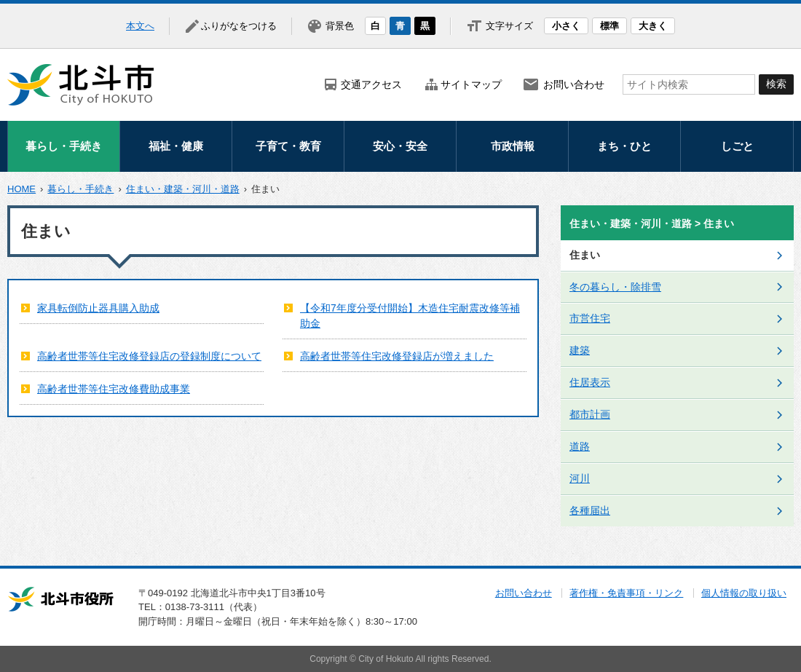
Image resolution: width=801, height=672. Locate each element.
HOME (21, 189)
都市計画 (590, 414)
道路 (580, 446)
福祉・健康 (176, 146)
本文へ (140, 26)
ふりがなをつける (239, 26)
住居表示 (590, 382)
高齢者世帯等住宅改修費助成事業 (114, 389)
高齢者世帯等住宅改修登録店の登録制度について (149, 356)
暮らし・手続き (64, 146)
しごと (737, 146)
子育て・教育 (288, 146)
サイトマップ (471, 84)
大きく (653, 26)
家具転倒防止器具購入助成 (98, 308)
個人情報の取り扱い (744, 593)
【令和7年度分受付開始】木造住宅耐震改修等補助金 (410, 316)
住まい (585, 255)
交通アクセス (371, 84)
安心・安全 (400, 146)
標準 (609, 26)
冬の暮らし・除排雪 (615, 287)
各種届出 (590, 510)
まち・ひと (624, 146)
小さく (566, 26)
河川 (580, 478)
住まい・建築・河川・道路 (183, 189)
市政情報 (513, 146)
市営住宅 (590, 318)
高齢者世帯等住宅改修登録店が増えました (397, 356)
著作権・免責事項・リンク (626, 593)
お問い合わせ (574, 84)
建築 (580, 350)
